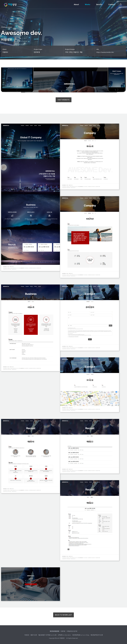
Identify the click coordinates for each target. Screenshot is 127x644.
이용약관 (63, 631)
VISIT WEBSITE (64, 100)
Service (99, 4)
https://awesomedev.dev (105, 52)
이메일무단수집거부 (72, 631)
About (76, 4)
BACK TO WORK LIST (63, 615)
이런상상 (10, 4)
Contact (112, 4)
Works (88, 4)
